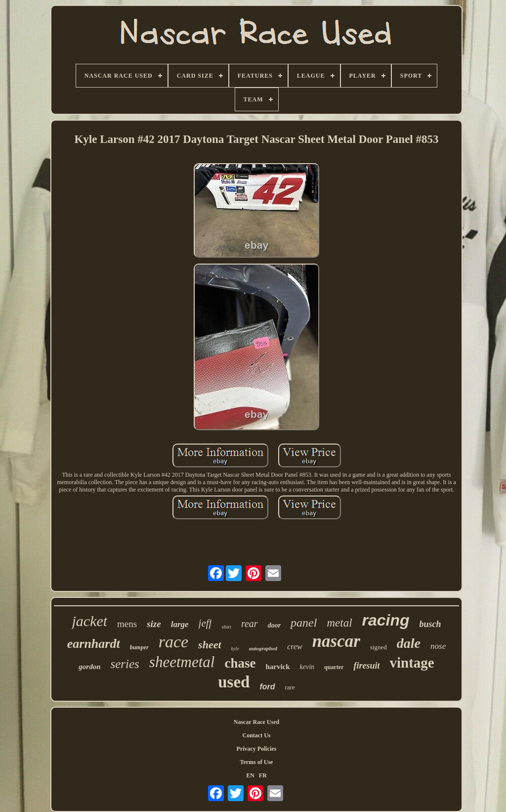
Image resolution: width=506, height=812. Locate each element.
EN (250, 775)
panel (304, 623)
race (173, 642)
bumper (139, 647)
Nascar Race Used (256, 722)
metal (339, 623)
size (154, 624)
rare (290, 687)
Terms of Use (257, 762)
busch (430, 624)
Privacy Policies (257, 749)
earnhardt (94, 644)
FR (263, 775)
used (234, 682)
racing (386, 620)
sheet (210, 645)
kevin (307, 667)
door (274, 625)
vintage (412, 663)
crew (295, 647)
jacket (89, 621)
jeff (205, 623)
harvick (277, 667)
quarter (334, 667)
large (180, 624)
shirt (226, 627)
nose (438, 646)
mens (127, 624)
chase (240, 663)
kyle (235, 649)
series (125, 664)
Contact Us (257, 735)
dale (409, 643)
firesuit (366, 666)
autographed (263, 648)
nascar (336, 641)
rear (250, 624)
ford (267, 687)
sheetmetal (182, 662)
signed (379, 647)
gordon (89, 667)
